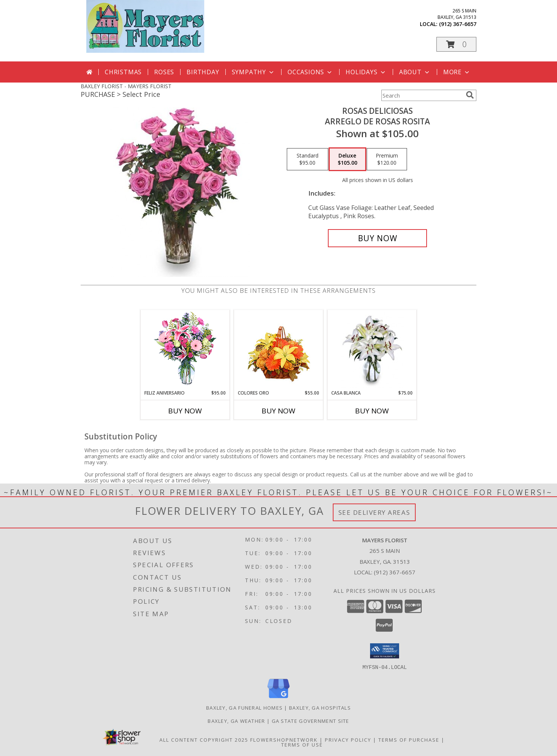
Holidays (366, 72)
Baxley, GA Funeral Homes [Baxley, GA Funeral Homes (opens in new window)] (244, 707)
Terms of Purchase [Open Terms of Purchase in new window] (409, 739)
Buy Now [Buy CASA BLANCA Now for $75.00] (372, 411)
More (457, 72)
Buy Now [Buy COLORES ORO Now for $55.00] (278, 411)
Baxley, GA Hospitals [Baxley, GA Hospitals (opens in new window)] (320, 707)
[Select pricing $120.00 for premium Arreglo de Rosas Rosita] (387, 159)
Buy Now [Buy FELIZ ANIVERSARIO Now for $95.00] (185, 411)
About (415, 72)
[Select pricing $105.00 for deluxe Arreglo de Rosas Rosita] (347, 159)
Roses (164, 72)
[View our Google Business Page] (278, 698)
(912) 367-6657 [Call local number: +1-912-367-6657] (458, 24)
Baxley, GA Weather (236, 721)
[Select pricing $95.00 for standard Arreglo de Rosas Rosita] (308, 159)
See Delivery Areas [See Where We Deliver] (374, 512)
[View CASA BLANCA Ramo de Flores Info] (372, 350)
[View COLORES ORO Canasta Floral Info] (279, 350)
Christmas (123, 72)
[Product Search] (422, 95)
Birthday (203, 72)
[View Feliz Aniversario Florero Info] (185, 350)
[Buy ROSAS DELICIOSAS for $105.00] (377, 238)
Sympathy (253, 72)
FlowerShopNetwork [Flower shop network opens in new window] (284, 739)
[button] (456, 44)
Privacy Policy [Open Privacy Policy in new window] (348, 739)
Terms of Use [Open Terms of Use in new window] (302, 744)
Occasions (310, 72)
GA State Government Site (311, 721)
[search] (470, 95)
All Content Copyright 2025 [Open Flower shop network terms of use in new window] (204, 739)
